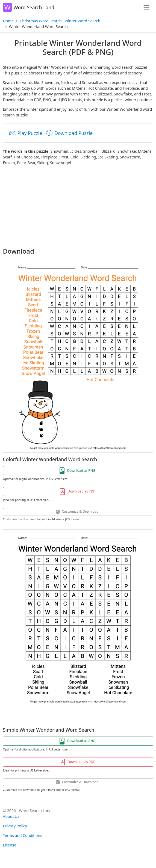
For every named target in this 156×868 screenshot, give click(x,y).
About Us (11, 816)
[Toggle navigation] (146, 7)
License (10, 845)
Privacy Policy (15, 826)
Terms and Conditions (23, 835)
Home (8, 21)
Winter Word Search (82, 21)
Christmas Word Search (41, 21)
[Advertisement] (78, 206)
